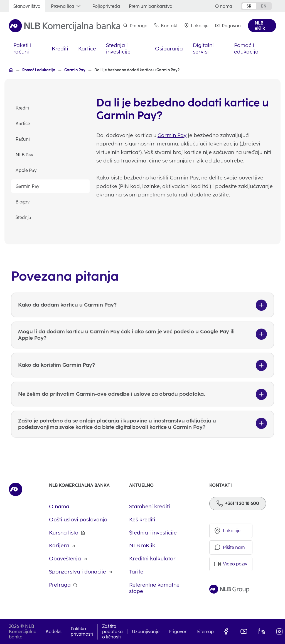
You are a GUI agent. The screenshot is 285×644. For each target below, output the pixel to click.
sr (249, 6)
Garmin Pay (27, 186)
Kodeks (54, 632)
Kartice (23, 124)
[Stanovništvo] (27, 6)
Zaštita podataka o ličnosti (112, 632)
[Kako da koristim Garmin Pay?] (142, 376)
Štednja (23, 217)
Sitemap (205, 632)
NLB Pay (24, 155)
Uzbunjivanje (146, 632)
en (264, 6)
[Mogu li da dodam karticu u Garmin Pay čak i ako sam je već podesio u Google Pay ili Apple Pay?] (142, 347)
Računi (23, 139)
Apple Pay (26, 170)
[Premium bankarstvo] (151, 6)
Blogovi (23, 202)
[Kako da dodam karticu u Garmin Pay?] (142, 317)
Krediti (22, 108)
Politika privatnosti (82, 631)
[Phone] (238, 504)
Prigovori (178, 632)
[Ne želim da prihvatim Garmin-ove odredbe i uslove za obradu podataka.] (142, 405)
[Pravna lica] (66, 6)
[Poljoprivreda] (106, 6)
